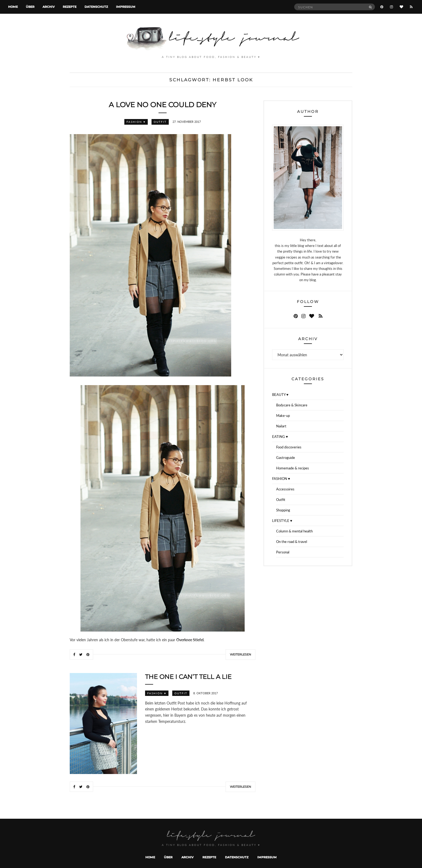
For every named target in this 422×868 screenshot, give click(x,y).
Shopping (283, 510)
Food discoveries (289, 447)
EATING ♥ (280, 437)
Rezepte (70, 7)
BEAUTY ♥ (280, 395)
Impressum (126, 7)
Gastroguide (286, 458)
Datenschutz (96, 7)
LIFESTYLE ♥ (282, 521)
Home (13, 7)
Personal (283, 552)
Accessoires (285, 489)
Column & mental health (294, 531)
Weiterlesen (240, 654)
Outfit (160, 122)
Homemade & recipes (293, 468)
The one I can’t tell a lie (188, 677)
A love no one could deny (163, 105)
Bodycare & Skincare (292, 405)
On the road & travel (292, 542)
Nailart (281, 426)
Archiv (49, 7)
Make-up (283, 416)
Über (30, 7)
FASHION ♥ (136, 122)
